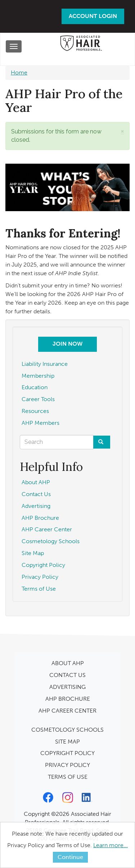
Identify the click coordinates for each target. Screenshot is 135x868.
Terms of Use (39, 589)
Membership (38, 376)
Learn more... (111, 845)
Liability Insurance (45, 364)
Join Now (67, 344)
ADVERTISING (67, 687)
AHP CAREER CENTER (67, 711)
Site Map (33, 553)
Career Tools (38, 399)
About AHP (36, 482)
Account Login (93, 16)
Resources (35, 411)
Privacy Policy (40, 577)
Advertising (36, 506)
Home (19, 72)
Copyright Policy (43, 565)
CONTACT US (67, 675)
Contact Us (36, 494)
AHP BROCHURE (68, 699)
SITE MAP (67, 742)
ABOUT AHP (68, 663)
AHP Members (40, 423)
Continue (70, 857)
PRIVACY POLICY (67, 765)
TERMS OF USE (68, 777)
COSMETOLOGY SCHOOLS (67, 730)
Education (35, 387)
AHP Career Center (47, 529)
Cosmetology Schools (51, 541)
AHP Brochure (40, 518)
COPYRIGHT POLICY (67, 753)
